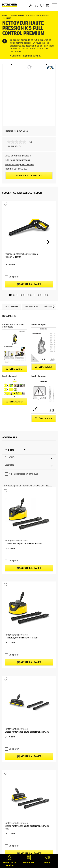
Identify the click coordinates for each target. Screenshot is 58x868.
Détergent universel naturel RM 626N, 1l (25, 831)
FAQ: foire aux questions (18, 160)
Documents (12, 277)
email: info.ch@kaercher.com (19, 165)
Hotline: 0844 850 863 (16, 169)
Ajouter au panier (29, 255)
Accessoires (31, 277)
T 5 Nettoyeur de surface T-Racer (21, 525)
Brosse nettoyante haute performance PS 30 (27, 589)
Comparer (12, 247)
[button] (10, 265)
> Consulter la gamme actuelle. (25, 56)
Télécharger (15, 339)
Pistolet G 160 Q (13, 233)
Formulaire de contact (29, 176)
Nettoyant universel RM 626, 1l (20, 767)
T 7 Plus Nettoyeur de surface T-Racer (24, 460)
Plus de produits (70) (18, 696)
